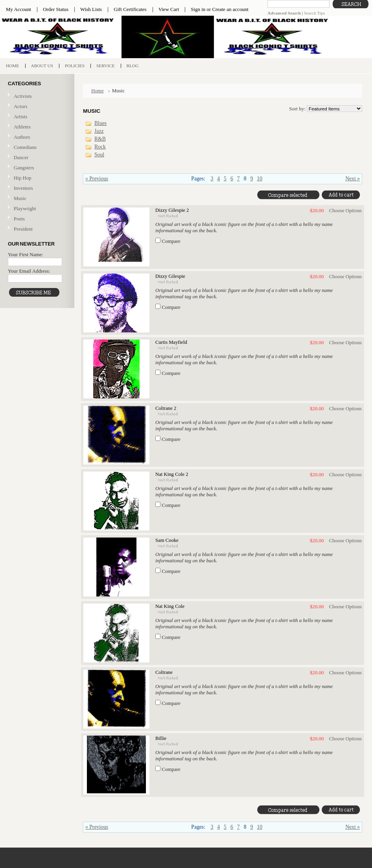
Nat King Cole (170, 606)
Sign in (198, 9)
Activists (23, 96)
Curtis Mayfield (171, 342)
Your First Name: (26, 254)
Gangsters (24, 168)
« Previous (97, 179)
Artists (20, 117)
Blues (100, 123)
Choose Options (345, 210)
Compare (171, 241)
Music (36, 199)
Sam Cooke (167, 540)
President (23, 229)
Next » (353, 179)
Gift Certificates (130, 9)
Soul (99, 155)
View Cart (169, 9)
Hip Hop (23, 178)
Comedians (25, 147)
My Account (18, 9)
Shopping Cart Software (240, 860)
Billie (161, 738)
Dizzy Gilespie (170, 276)
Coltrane (164, 672)
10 (260, 179)
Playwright (25, 208)
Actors (20, 106)
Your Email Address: (29, 271)
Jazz (99, 131)
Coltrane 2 (166, 408)
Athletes (22, 127)
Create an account (230, 9)
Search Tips (314, 13)
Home (98, 91)
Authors (22, 137)
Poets (19, 219)
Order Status (56, 9)
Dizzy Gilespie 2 (172, 210)
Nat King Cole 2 (172, 474)
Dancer (21, 157)
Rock (100, 147)
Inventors (23, 188)
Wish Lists (91, 9)
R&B (100, 139)
